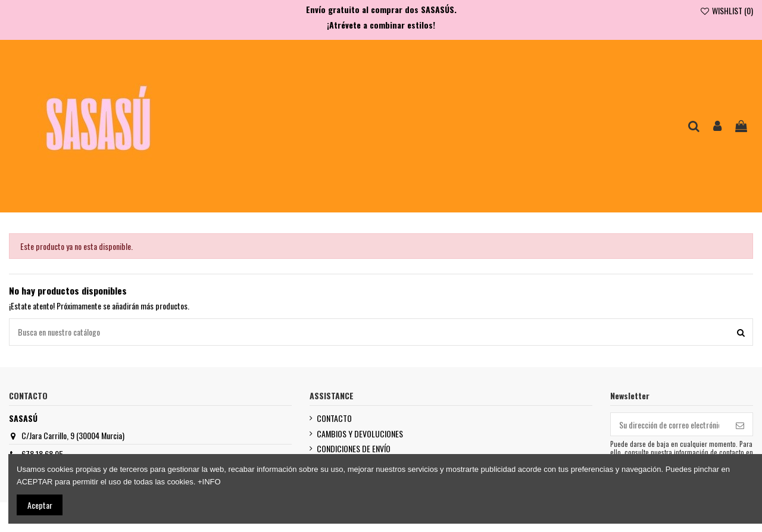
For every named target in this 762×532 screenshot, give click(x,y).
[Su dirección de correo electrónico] (669, 424)
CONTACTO (334, 418)
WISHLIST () (726, 10)
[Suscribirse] (740, 424)
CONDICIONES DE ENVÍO (354, 449)
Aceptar (40, 505)
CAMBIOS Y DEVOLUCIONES (360, 434)
